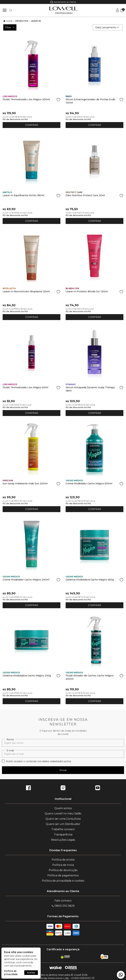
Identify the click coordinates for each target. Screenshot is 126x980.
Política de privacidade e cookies (63, 881)
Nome (10, 739)
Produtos (22, 21)
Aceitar (31, 973)
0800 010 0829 (63, 906)
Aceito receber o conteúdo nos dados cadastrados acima (38, 761)
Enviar (63, 770)
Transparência (63, 835)
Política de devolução (63, 870)
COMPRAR (32, 125)
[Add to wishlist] (58, 100)
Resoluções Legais (63, 840)
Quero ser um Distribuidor (63, 824)
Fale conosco (63, 901)
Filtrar (10, 27)
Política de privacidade (11, 973)
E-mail (10, 750)
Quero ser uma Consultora (63, 819)
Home (8, 21)
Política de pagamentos (63, 875)
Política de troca (63, 865)
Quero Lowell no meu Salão (63, 813)
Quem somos (63, 808)
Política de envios (63, 860)
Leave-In (36, 21)
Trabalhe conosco (63, 829)
